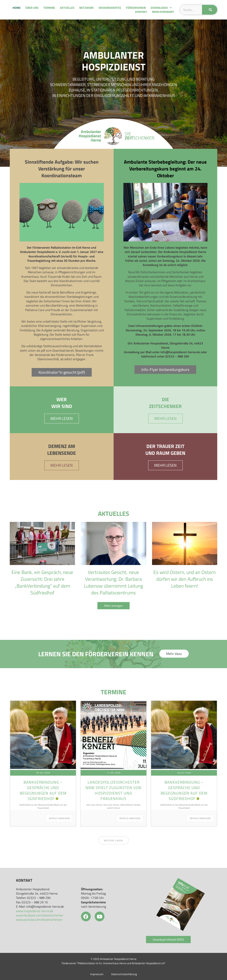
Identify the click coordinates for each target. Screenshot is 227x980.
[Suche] (210, 10)
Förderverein (136, 8)
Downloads (161, 8)
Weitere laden (114, 840)
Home (16, 8)
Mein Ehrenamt (163, 12)
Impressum (97, 974)
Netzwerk (86, 8)
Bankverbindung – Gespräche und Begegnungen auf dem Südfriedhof (43, 790)
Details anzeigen (59, 818)
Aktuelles (67, 8)
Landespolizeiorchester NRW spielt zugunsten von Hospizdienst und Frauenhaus (113, 790)
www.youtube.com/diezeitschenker (39, 920)
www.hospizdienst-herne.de (35, 911)
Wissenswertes (110, 8)
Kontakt (141, 12)
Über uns (32, 8)
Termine (49, 8)
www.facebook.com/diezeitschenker (40, 915)
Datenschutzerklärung (124, 974)
